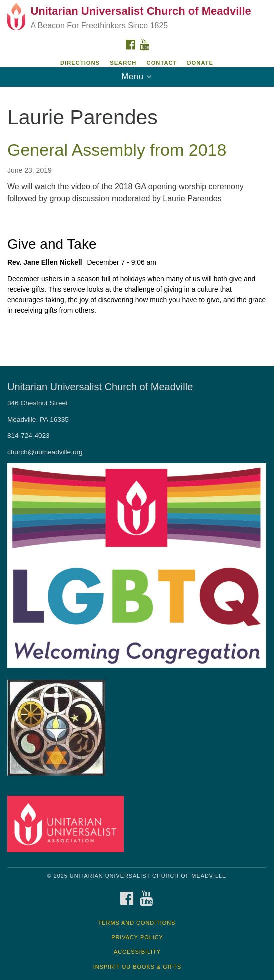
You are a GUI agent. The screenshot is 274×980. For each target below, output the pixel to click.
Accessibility (137, 952)
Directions (80, 63)
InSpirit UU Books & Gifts (137, 967)
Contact (162, 63)
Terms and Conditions (137, 923)
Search (123, 63)
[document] (137, 219)
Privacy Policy (137, 937)
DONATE (200, 63)
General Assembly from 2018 (117, 150)
